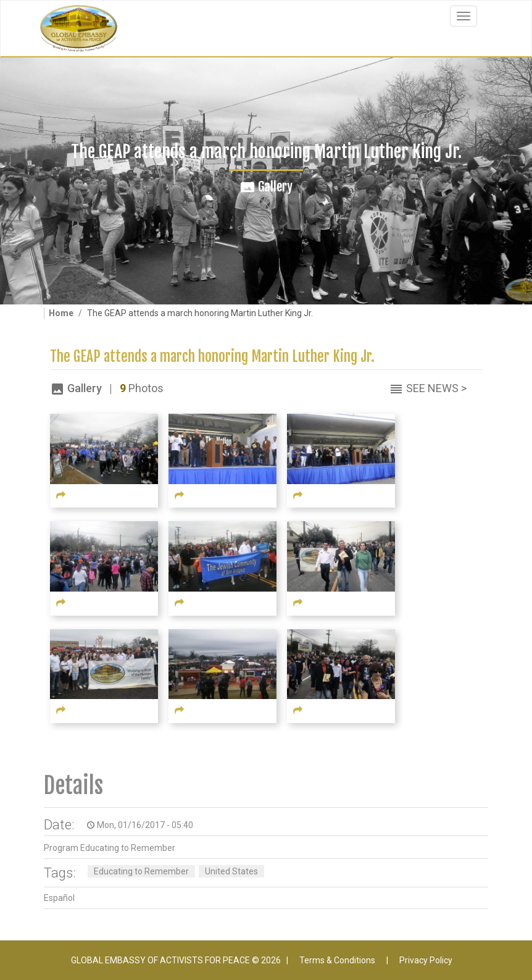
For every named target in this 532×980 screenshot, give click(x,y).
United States (231, 871)
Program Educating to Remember (110, 848)
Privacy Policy (426, 960)
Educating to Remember (141, 871)
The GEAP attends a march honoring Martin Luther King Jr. (212, 357)
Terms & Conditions (337, 960)
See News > (436, 388)
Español (59, 898)
